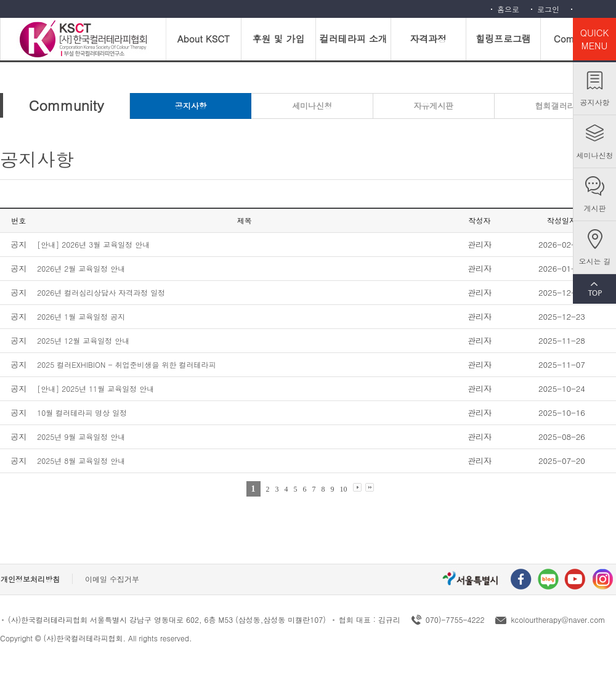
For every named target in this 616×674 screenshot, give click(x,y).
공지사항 (595, 102)
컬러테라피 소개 (354, 39)
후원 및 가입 (278, 39)
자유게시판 (433, 106)
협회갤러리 (555, 106)
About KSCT (204, 39)
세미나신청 (595, 155)
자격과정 (428, 39)
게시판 (595, 208)
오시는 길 (594, 261)
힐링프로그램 (503, 39)
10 (344, 489)
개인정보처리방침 (30, 579)
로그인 (548, 9)
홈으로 (508, 9)
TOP (594, 289)
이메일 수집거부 (112, 579)
